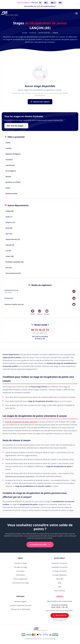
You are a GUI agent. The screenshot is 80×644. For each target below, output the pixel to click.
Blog (60, 583)
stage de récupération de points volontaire (21, 422)
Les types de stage (20, 567)
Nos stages (20, 571)
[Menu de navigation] (76, 13)
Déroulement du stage (20, 583)
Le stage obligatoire (60, 575)
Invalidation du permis (60, 567)
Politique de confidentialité (20, 609)
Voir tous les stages (16, 126)
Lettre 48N (60, 579)
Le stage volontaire (60, 571)
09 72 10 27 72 (40, 330)
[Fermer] (78, 4)
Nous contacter (60, 591)
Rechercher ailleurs (40, 102)
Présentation (20, 575)
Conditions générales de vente (20, 605)
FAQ (60, 587)
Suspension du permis (60, 563)
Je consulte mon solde (40, 545)
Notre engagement (20, 579)
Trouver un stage (20, 563)
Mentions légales (20, 601)
